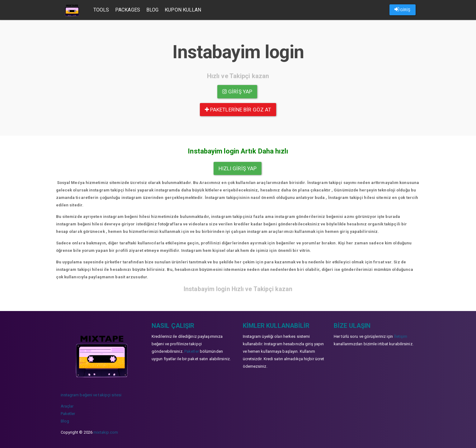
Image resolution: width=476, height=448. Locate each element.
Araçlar (67, 406)
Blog (153, 10)
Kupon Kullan (183, 10)
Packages (128, 10)
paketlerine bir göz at (238, 110)
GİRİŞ (403, 9)
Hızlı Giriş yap (238, 168)
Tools (102, 10)
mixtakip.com (106, 432)
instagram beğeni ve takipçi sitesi (91, 395)
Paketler (68, 414)
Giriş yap (237, 92)
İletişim (401, 336)
